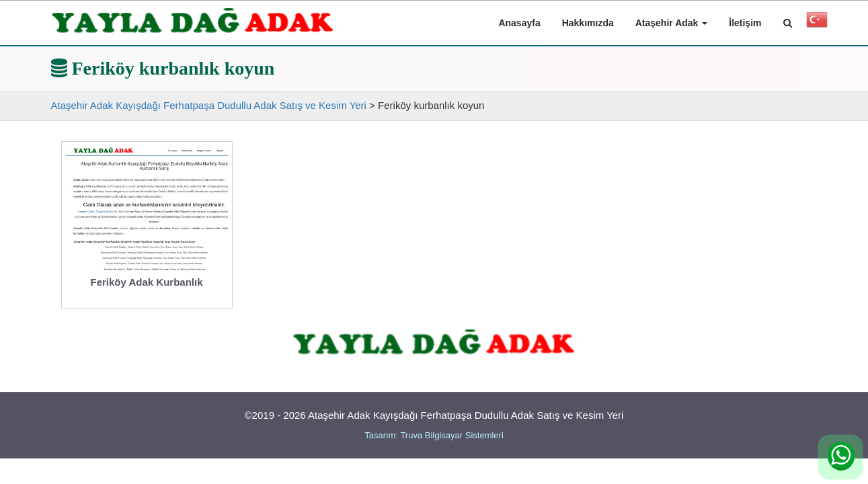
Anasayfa (519, 23)
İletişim (745, 23)
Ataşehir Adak (672, 23)
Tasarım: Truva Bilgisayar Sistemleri (434, 435)
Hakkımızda (588, 23)
